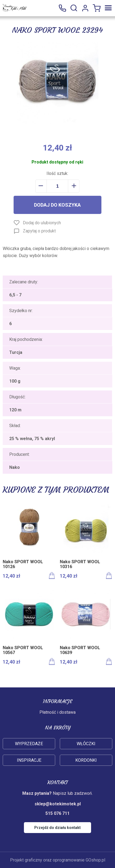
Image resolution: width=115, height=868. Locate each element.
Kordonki (86, 760)
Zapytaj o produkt (39, 231)
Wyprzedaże (29, 744)
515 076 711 (62, 8)
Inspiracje (29, 760)
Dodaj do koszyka (57, 205)
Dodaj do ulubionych (42, 223)
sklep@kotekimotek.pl (58, 804)
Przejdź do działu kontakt (57, 828)
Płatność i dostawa (57, 712)
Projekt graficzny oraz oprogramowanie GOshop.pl (58, 860)
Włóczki (86, 744)
